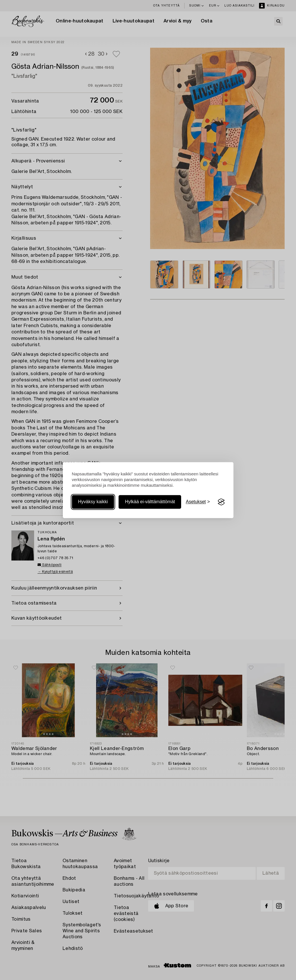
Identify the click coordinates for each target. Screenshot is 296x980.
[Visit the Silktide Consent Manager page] (221, 502)
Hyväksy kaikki (93, 502)
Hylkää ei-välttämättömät (150, 502)
